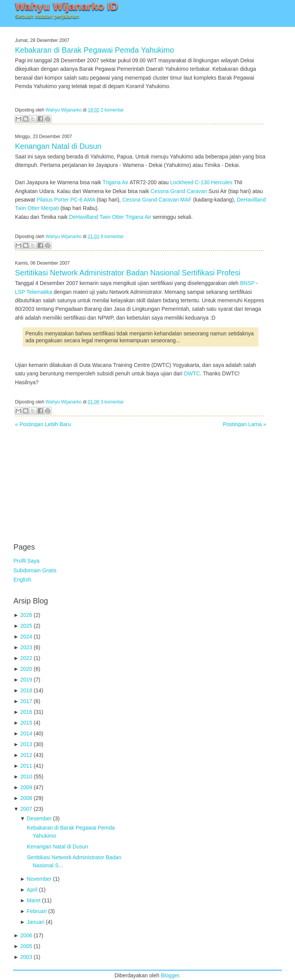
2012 (26, 755)
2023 (26, 647)
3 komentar (112, 402)
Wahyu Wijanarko (64, 110)
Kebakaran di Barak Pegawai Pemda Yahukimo (94, 50)
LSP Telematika (34, 292)
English (22, 580)
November (39, 879)
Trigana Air (115, 182)
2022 (26, 658)
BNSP (247, 283)
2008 (26, 798)
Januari (36, 922)
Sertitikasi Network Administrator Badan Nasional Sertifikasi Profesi (128, 273)
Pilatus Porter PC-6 (60, 200)
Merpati (50, 208)
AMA (89, 200)
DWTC (192, 373)
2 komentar (112, 110)
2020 (26, 669)
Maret (34, 900)
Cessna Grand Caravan (179, 191)
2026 (26, 615)
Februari (37, 911)
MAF (186, 200)
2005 (26, 946)
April (32, 890)
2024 (26, 637)
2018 (26, 690)
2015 (26, 723)
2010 (26, 777)
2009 (26, 787)
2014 (26, 733)
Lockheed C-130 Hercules (201, 182)
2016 (26, 712)
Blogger (170, 975)
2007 (26, 809)
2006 (26, 935)
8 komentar (112, 237)
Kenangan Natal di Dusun (58, 146)
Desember (39, 818)
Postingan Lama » (244, 424)
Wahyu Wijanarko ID (66, 6)
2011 (26, 766)
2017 (26, 701)
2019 (26, 680)
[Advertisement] (71, 481)
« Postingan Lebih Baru (43, 424)
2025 (26, 626)
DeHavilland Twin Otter (97, 217)
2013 (26, 744)
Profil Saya (27, 561)
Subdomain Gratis (35, 570)
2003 (26, 957)
